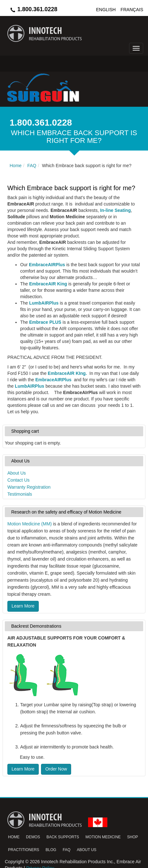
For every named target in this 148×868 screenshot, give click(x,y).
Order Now (56, 769)
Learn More (23, 606)
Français (132, 10)
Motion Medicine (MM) (29, 524)
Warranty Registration (29, 487)
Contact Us (18, 480)
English (106, 10)
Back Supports (63, 837)
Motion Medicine (103, 837)
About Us (17, 473)
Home (14, 837)
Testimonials (20, 494)
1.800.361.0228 (33, 9)
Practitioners (24, 850)
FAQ (67, 850)
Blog (51, 850)
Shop (133, 837)
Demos (33, 837)
